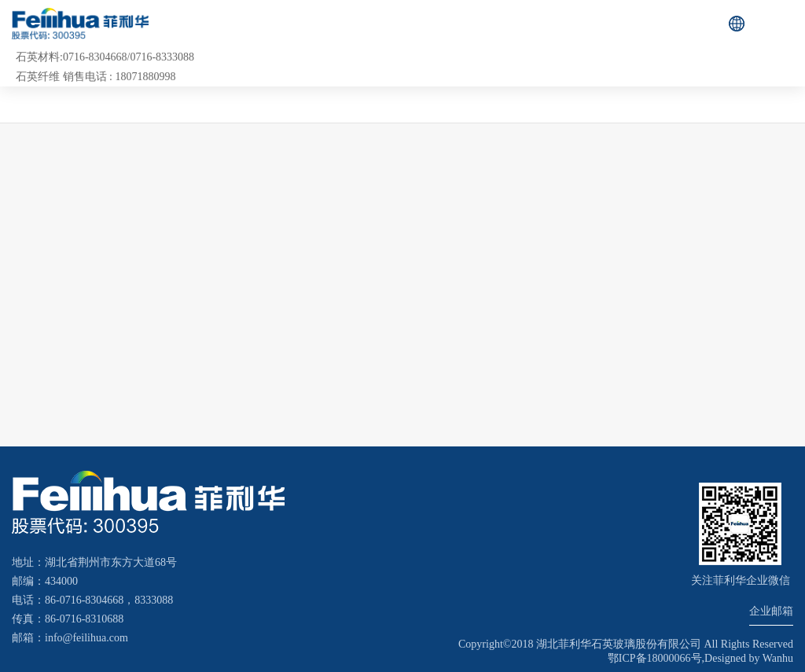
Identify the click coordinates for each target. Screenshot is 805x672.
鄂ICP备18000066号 (655, 658)
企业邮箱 (771, 611)
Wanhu (778, 658)
